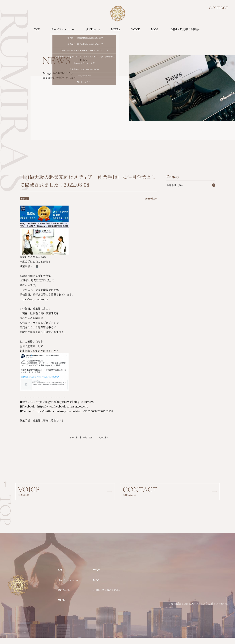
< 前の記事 (70, 443)
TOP (37, 29)
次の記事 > (106, 443)
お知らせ (25, 204)
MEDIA (116, 29)
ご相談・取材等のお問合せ (185, 29)
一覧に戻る (88, 443)
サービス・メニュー (63, 29)
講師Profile (93, 29)
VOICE (136, 29)
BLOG (155, 29)
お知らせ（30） (175, 191)
